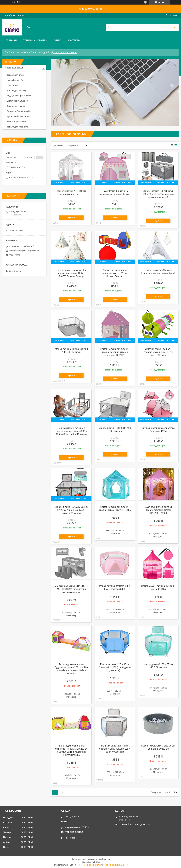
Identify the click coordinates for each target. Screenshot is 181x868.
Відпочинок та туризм (17, 101)
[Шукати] (175, 27)
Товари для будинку (17, 90)
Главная (11, 40)
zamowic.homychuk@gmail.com (24, 251)
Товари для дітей (40, 52)
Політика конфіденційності (116, 865)
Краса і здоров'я (15, 80)
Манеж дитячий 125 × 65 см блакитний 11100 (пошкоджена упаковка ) (115, 667)
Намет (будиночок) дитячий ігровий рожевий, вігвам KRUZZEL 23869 (158, 510)
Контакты (74, 40)
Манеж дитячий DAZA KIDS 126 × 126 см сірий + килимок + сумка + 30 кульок (71, 510)
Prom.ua (106, 859)
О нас (57, 40)
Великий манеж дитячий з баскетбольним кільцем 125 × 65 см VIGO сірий (115, 749)
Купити (71, 217)
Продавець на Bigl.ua (91, 862)
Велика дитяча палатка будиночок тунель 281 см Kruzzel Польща (115, 273)
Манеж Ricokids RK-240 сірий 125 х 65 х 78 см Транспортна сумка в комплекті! (158, 194)
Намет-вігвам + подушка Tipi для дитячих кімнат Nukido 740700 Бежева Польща (71, 273)
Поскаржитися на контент (90, 865)
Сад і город (12, 85)
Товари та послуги (18, 52)
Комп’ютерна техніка (17, 122)
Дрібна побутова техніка (19, 116)
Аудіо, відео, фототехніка (19, 96)
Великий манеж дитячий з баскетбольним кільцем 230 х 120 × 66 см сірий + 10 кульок (71, 431)
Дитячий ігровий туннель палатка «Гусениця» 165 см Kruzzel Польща (158, 352)
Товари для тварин (16, 106)
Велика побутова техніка (19, 111)
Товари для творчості (17, 127)
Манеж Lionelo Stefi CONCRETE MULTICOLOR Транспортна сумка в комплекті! (71, 589)
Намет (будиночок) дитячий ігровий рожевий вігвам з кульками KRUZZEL (115, 352)
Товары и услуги (34, 40)
